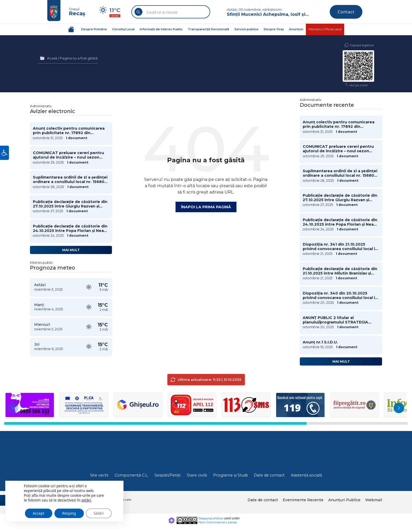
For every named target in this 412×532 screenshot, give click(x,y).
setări (86, 500)
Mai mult (71, 250)
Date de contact (269, 475)
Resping (69, 513)
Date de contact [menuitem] (263, 500)
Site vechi (99, 475)
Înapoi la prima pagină (206, 207)
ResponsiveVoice (211, 518)
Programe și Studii (230, 475)
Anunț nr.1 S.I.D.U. (320, 342)
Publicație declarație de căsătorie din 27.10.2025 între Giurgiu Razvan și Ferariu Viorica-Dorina (70, 204)
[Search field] (171, 12)
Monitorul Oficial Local (325, 29)
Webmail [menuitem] (374, 500)
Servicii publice (246, 29)
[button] (4, 153)
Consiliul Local (123, 29)
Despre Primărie (94, 29)
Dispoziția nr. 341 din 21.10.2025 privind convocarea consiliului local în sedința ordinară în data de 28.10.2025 (341, 247)
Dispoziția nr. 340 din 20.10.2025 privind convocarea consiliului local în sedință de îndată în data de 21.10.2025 (340, 296)
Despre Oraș (274, 29)
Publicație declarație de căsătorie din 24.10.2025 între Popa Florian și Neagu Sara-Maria (71, 229)
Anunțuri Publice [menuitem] (344, 500)
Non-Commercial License (218, 522)
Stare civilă (197, 475)
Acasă (52, 58)
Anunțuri (296, 29)
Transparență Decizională (208, 29)
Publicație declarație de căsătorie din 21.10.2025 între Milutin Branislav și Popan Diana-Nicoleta (340, 271)
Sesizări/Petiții (168, 475)
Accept (39, 513)
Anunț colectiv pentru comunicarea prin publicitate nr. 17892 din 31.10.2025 (69, 131)
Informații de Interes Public (161, 29)
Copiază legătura (362, 45)
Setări (99, 513)
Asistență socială (306, 475)
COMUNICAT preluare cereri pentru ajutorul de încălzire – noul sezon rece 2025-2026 (68, 155)
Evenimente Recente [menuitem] (303, 500)
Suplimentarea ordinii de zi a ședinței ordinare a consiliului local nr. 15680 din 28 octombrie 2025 (70, 180)
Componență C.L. (132, 475)
